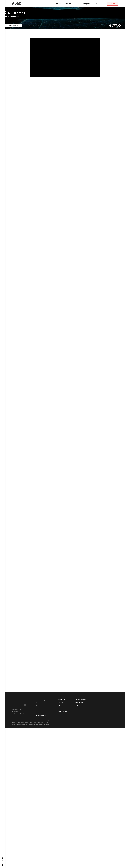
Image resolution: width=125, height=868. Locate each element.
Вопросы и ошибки (81, 700)
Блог (59, 706)
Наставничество (41, 715)
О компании (61, 700)
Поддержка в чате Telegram (84, 705)
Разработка (88, 4)
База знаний (79, 702)
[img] (13, 705)
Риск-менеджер (41, 703)
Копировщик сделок (42, 700)
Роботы (67, 4)
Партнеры (61, 703)
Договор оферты (62, 712)
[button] (112, 4)
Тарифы (77, 4)
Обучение (100, 4)
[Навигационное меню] (2, 3)
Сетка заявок (40, 706)
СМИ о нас (61, 709)
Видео (58, 4)
